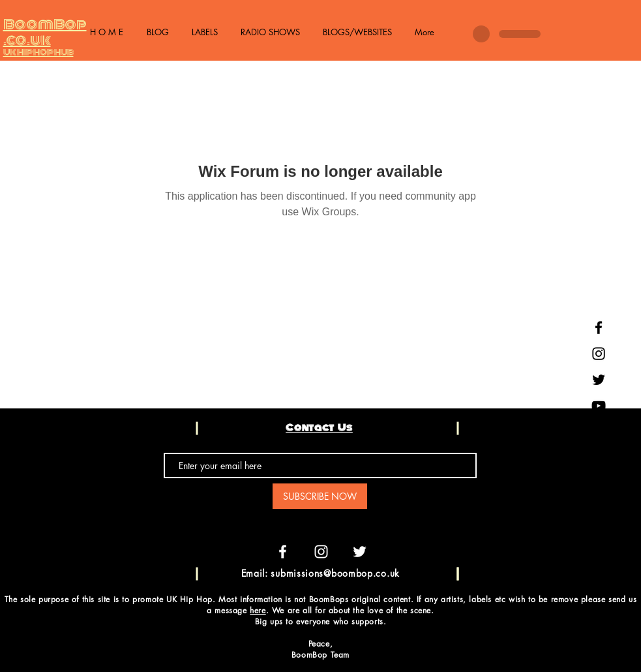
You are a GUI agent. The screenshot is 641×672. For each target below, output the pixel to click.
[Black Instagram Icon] (599, 354)
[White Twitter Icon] (360, 552)
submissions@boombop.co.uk (335, 573)
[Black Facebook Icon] (599, 328)
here (258, 610)
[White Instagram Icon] (321, 552)
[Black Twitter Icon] (599, 380)
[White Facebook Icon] (283, 552)
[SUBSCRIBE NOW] (320, 496)
